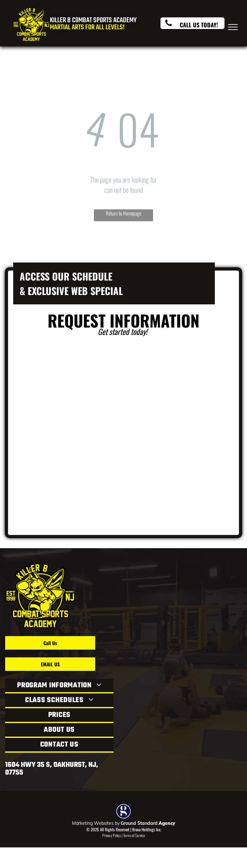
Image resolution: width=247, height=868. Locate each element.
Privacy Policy (112, 835)
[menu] (233, 27)
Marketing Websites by (96, 823)
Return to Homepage (123, 213)
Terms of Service (134, 835)
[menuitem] (59, 686)
